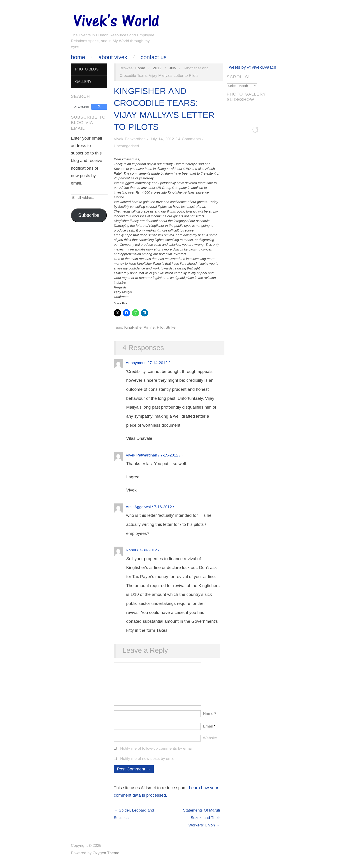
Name (210, 718)
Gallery (83, 82)
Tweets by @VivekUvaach (251, 67)
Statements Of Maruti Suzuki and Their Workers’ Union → (201, 822)
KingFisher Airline (139, 327)
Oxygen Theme (106, 857)
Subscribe (89, 215)
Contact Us (154, 57)
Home (78, 57)
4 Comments (189, 139)
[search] (82, 107)
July (173, 68)
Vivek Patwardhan (130, 139)
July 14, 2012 (162, 139)
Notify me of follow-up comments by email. (157, 753)
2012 (157, 68)
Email (209, 731)
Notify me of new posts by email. (148, 763)
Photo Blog (87, 69)
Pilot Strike (166, 327)
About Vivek (113, 57)
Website (210, 742)
